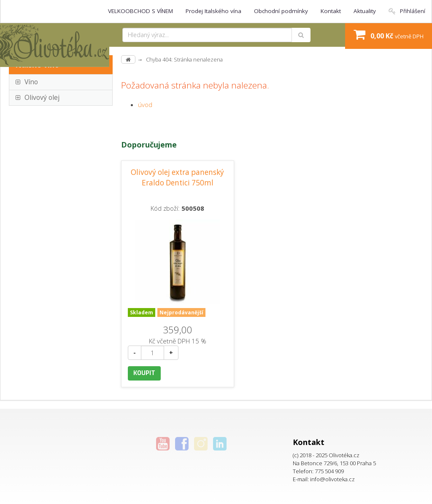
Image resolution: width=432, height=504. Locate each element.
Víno (31, 82)
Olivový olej (42, 97)
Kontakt (331, 11)
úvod (145, 105)
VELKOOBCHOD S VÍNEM (140, 11)
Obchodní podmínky (281, 11)
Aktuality (365, 11)
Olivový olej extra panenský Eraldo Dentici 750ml (177, 177)
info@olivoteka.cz (332, 479)
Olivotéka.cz (344, 455)
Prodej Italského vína (213, 11)
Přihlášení (407, 11)
